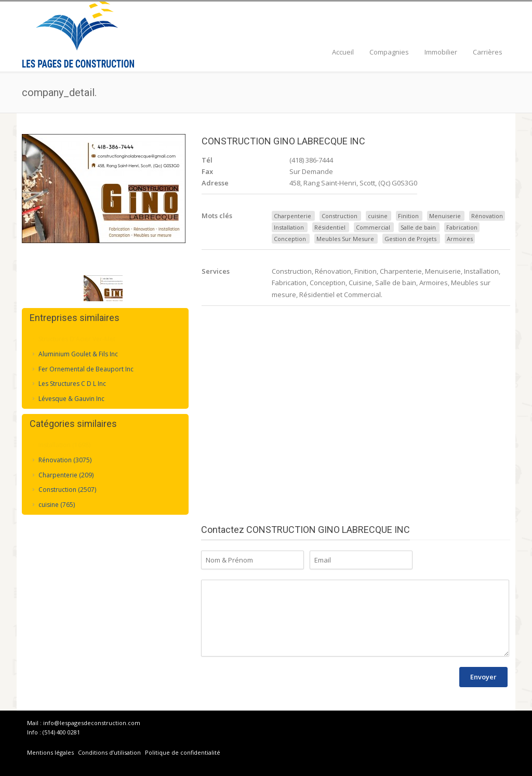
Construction (340, 216)
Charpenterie (292, 216)
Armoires (460, 239)
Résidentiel (330, 227)
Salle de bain (418, 227)
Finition (408, 216)
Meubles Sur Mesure (345, 239)
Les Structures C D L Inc (72, 384)
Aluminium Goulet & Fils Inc (78, 353)
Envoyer (483, 677)
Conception (290, 239)
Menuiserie (445, 216)
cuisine (378, 216)
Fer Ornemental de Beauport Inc (86, 369)
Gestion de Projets (410, 239)
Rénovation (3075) (65, 459)
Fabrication (462, 227)
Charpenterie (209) (66, 474)
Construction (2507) (67, 490)
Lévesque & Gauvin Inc (71, 398)
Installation (289, 227)
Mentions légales (50, 752)
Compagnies (389, 52)
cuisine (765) (57, 504)
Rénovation (487, 216)
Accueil (343, 52)
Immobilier (441, 52)
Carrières (488, 52)
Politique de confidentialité (183, 752)
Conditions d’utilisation (110, 752)
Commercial (373, 227)
